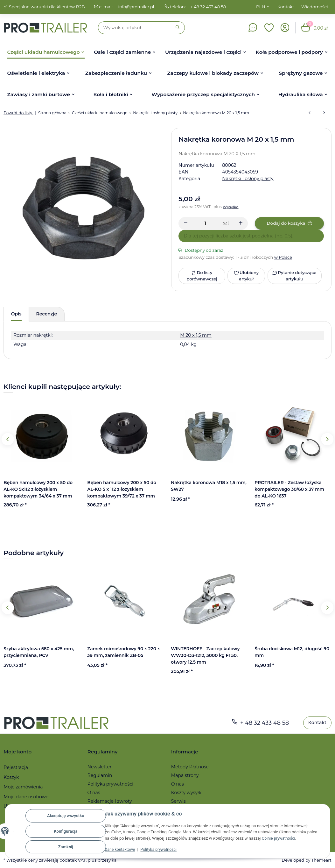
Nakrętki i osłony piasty (248, 179)
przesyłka (107, 860)
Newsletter (100, 767)
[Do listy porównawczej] (202, 276)
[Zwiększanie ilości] (241, 223)
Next (327, 439)
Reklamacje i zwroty (110, 801)
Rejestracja (16, 767)
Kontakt (286, 7)
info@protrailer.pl (136, 7)
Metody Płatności (191, 767)
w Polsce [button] (283, 257)
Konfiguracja (66, 831)
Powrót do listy (18, 113)
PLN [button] (261, 7)
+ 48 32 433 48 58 (209, 7)
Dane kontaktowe (121, 849)
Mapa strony (185, 775)
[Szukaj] (134, 28)
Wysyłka (231, 207)
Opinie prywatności (279, 838)
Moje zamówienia (23, 787)
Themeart (321, 860)
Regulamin (100, 775)
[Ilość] (205, 223)
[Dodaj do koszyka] (289, 223)
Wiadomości (315, 7)
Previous (8, 439)
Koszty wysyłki (187, 793)
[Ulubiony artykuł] (246, 276)
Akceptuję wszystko (66, 816)
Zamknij (66, 847)
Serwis (178, 801)
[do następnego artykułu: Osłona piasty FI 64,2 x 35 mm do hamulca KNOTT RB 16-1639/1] (324, 113)
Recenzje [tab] (47, 314)
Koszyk (11, 777)
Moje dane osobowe (26, 797)
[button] (269, 28)
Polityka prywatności (161, 849)
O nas (94, 793)
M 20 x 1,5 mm (196, 335)
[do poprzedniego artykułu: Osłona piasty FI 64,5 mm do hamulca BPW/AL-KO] (310, 113)
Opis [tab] (16, 314)
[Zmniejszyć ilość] (186, 223)
